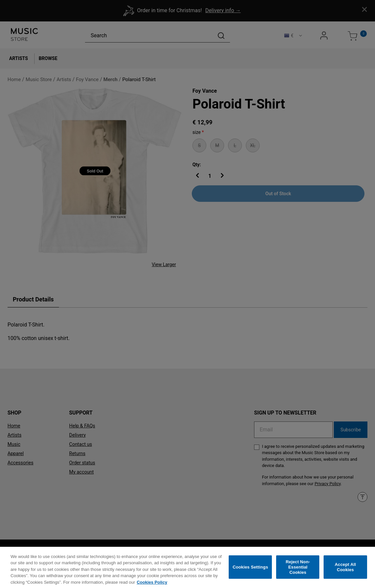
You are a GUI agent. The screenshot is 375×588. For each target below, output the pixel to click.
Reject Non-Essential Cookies (298, 572)
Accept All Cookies (345, 572)
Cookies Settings (250, 572)
